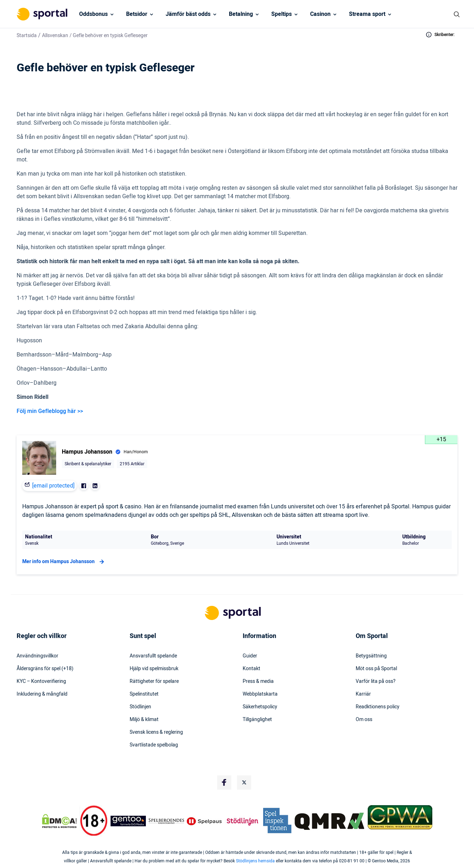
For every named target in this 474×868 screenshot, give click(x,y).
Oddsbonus (93, 14)
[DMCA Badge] (59, 821)
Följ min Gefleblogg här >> (50, 411)
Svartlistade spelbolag (154, 745)
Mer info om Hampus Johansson (64, 562)
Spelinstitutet (144, 694)
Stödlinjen (140, 707)
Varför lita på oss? (376, 681)
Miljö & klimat (144, 720)
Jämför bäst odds (188, 14)
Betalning (241, 14)
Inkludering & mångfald (42, 694)
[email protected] (53, 486)
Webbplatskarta (260, 694)
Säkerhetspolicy (260, 707)
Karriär (363, 694)
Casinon (320, 14)
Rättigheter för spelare (154, 681)
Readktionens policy (378, 707)
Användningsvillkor (37, 656)
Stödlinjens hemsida (255, 861)
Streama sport (367, 14)
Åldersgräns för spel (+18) (45, 669)
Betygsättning (371, 656)
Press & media (258, 681)
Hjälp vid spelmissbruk (154, 669)
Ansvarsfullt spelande (153, 656)
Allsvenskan (55, 36)
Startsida (27, 36)
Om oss (364, 720)
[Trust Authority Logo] (128, 821)
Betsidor (137, 14)
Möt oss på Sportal (376, 669)
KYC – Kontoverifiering (41, 681)
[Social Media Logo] (224, 783)
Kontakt (251, 669)
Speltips (282, 14)
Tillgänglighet (257, 720)
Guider (250, 656)
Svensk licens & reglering (156, 732)
